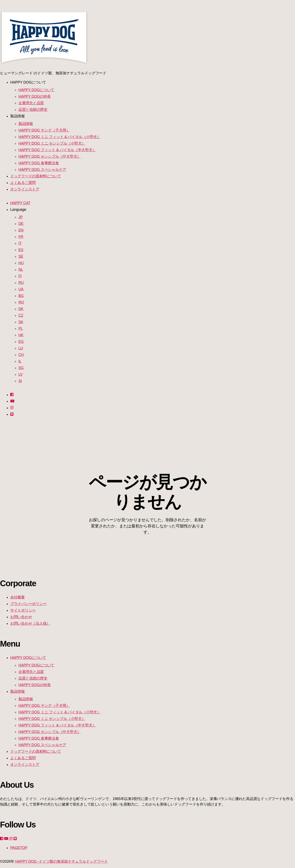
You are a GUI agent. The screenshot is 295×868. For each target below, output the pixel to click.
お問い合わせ (21, 617)
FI (20, 276)
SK (21, 322)
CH (21, 355)
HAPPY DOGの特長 (35, 96)
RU (21, 283)
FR (21, 237)
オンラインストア (25, 189)
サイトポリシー (23, 610)
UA (21, 289)
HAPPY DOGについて (36, 90)
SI (20, 381)
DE (21, 224)
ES (21, 250)
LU (21, 348)
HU (21, 263)
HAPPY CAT (20, 203)
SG (21, 368)
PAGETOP (19, 848)
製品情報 (26, 124)
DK (21, 309)
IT (20, 243)
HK (21, 335)
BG (21, 296)
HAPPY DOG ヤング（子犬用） (44, 130)
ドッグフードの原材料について (36, 176)
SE (21, 256)
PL (21, 329)
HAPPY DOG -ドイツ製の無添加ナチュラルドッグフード (61, 861)
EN (21, 230)
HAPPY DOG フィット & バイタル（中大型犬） (57, 150)
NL (21, 270)
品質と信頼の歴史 (33, 110)
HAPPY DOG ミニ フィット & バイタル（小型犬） (60, 137)
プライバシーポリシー (28, 604)
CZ (21, 315)
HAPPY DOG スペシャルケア (42, 170)
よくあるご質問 (23, 183)
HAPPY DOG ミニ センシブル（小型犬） (52, 143)
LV (20, 374)
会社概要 (18, 597)
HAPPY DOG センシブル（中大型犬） (50, 156)
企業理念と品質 (31, 103)
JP (20, 217)
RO (21, 302)
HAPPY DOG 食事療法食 (39, 163)
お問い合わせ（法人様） (30, 623)
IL (20, 361)
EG (21, 342)
